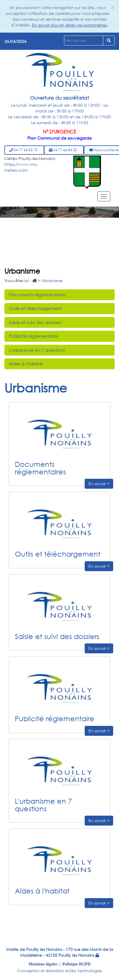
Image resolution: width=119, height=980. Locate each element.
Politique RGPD (76, 964)
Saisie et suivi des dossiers (35, 322)
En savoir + (99, 484)
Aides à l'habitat (26, 364)
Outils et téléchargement (35, 308)
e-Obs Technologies (84, 971)
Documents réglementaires (38, 295)
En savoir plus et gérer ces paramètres (70, 25)
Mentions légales (43, 964)
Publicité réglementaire (33, 336)
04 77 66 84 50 (64, 150)
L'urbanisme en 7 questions (37, 350)
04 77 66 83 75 (24, 150)
